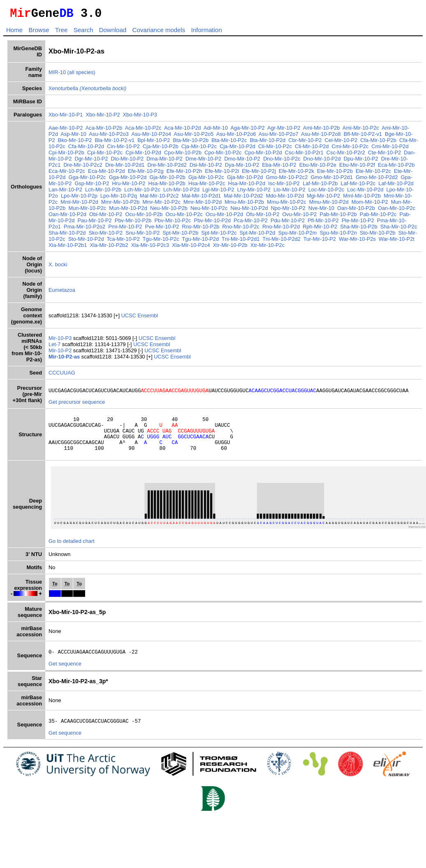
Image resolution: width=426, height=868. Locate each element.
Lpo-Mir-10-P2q (119, 198)
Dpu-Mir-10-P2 (361, 161)
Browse (39, 32)
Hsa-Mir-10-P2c (207, 186)
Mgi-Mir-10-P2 (323, 198)
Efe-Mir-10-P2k (296, 173)
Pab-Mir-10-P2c (378, 217)
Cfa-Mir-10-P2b (378, 143)
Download (113, 32)
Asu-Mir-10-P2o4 (151, 136)
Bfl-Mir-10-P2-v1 (363, 136)
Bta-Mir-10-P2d (267, 143)
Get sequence (65, 676)
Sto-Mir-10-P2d (86, 241)
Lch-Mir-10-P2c (142, 192)
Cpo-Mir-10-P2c (223, 155)
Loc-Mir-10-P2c (326, 192)
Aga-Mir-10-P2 (247, 130)
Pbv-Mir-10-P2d (213, 223)
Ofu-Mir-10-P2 (263, 217)
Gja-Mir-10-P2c (206, 180)
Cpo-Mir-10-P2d (263, 155)
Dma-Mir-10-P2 (164, 161)
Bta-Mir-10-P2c (229, 143)
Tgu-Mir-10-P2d (200, 241)
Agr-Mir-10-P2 (284, 130)
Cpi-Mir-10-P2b (66, 155)
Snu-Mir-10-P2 (142, 235)
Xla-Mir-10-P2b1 (68, 248)
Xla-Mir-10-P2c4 (191, 248)
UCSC (130, 318)
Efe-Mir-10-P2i (222, 173)
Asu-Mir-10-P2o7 (279, 136)
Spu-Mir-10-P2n (338, 235)
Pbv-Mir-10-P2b (133, 223)
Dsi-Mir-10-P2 (206, 167)
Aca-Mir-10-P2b (104, 130)
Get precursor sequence (77, 406)
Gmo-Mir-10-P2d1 (331, 180)
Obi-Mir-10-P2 (106, 217)
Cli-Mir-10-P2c (275, 149)
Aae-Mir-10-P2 (66, 130)
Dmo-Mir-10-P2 (242, 161)
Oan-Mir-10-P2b (356, 211)
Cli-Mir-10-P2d (312, 149)
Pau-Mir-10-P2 (95, 223)
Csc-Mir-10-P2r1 (304, 155)
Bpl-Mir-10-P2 (154, 143)
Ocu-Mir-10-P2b (144, 217)
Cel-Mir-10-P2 (341, 143)
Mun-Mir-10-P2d (128, 211)
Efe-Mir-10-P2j (259, 173)
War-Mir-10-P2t (397, 241)
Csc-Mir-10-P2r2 (346, 155)
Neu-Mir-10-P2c (209, 211)
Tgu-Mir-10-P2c (161, 241)
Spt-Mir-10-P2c (219, 235)
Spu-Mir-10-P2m (297, 235)
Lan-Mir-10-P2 (65, 192)
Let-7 (55, 347)
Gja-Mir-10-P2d (245, 180)
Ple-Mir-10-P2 (358, 223)
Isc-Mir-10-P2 (284, 186)
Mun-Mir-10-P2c (87, 211)
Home (14, 32)
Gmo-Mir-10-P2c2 (287, 180)
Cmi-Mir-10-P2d (390, 149)
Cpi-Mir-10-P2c (105, 155)
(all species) (81, 75)
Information (207, 32)
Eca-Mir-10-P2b (396, 167)
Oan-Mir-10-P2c (397, 211)
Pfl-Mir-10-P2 (323, 223)
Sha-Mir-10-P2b (359, 229)
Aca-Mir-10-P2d (183, 130)
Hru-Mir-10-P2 (128, 186)
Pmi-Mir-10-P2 (125, 229)
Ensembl (148, 318)
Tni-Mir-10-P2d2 (281, 241)
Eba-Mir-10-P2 (279, 167)
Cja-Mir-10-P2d (237, 149)
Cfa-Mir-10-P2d (86, 149)
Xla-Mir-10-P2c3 (150, 248)
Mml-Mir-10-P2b (362, 198)
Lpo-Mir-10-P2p (79, 198)
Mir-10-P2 (61, 353)
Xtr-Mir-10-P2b (230, 248)
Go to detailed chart (72, 552)
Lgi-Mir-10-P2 (218, 192)
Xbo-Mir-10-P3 (140, 117)
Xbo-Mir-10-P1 (66, 117)
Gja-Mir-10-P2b (168, 180)
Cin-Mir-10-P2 (123, 149)
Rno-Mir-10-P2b (200, 229)
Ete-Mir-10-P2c (373, 173)
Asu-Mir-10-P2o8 (321, 136)
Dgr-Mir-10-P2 (91, 161)
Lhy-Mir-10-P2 (254, 192)
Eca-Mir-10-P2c (67, 173)
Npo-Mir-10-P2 (288, 211)
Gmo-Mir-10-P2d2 (377, 180)
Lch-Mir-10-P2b (103, 192)
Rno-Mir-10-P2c (241, 229)
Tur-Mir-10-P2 (320, 241)
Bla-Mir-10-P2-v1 (115, 143)
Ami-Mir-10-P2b (322, 130)
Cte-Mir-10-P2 (384, 155)
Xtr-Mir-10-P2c (267, 248)
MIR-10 (57, 75)
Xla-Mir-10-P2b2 (109, 248)
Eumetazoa (62, 292)
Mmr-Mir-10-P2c (161, 204)
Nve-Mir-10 (321, 211)
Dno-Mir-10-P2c (282, 161)
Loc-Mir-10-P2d (365, 192)
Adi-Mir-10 (216, 130)
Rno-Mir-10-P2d (281, 229)
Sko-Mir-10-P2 (106, 235)
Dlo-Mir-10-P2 (127, 161)
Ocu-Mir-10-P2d (224, 217)
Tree (61, 32)
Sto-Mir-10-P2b (378, 235)
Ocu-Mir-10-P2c (184, 217)
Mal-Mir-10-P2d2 (243, 198)
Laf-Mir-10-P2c (358, 186)
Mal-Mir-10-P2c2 (159, 198)
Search (83, 32)
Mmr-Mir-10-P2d (203, 204)
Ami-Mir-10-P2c (361, 130)
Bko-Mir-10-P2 (75, 143)
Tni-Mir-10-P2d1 (241, 241)
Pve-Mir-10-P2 (162, 229)
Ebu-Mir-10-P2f (357, 167)
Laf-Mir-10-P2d (396, 186)
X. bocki (58, 267)
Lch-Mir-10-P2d (181, 192)
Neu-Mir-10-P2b (169, 211)
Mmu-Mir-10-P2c (286, 204)
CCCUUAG (62, 375)
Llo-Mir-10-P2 (289, 192)
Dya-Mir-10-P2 (242, 167)
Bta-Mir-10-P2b (191, 143)
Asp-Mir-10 (73, 136)
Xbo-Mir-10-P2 (103, 117)
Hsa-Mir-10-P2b (167, 186)
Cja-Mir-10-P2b (161, 149)
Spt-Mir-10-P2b (181, 235)
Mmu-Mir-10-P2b (244, 204)
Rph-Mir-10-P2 (320, 229)
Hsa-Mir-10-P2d (247, 186)
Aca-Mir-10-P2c (143, 130)
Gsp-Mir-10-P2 (92, 186)
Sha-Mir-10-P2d (67, 235)
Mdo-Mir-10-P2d (285, 198)
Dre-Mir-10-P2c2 (83, 167)
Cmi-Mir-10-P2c (350, 149)
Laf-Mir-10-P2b (320, 186)
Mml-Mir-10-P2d (79, 204)
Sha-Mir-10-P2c (399, 229)
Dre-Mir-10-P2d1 (125, 167)
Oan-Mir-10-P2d (67, 217)
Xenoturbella (87, 91)
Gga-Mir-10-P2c (87, 180)
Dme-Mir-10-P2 (203, 161)
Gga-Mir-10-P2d (128, 180)
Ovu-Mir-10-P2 (299, 217)
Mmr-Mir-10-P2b (120, 204)
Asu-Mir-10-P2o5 (194, 136)
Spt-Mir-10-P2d (258, 235)
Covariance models (159, 32)
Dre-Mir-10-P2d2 (167, 167)
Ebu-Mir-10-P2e (318, 167)
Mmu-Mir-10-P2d (329, 204)
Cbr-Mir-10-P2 (305, 143)
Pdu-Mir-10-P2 (288, 223)
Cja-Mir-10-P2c (199, 149)
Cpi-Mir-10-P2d (143, 155)
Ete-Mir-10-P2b (335, 173)
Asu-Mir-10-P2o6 (236, 136)
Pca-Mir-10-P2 (251, 223)
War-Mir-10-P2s (357, 241)
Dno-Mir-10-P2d (322, 161)
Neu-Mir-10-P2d (249, 211)
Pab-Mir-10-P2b (338, 217)
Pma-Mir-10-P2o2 (85, 229)
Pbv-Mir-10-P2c (173, 223)
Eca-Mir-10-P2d (106, 173)
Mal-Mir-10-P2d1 (201, 198)
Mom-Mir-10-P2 (370, 204)
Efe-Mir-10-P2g (146, 173)
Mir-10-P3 (61, 341)
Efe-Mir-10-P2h (184, 173)
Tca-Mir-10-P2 (123, 241)
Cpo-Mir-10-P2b (183, 155)
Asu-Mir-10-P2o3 (109, 136)
